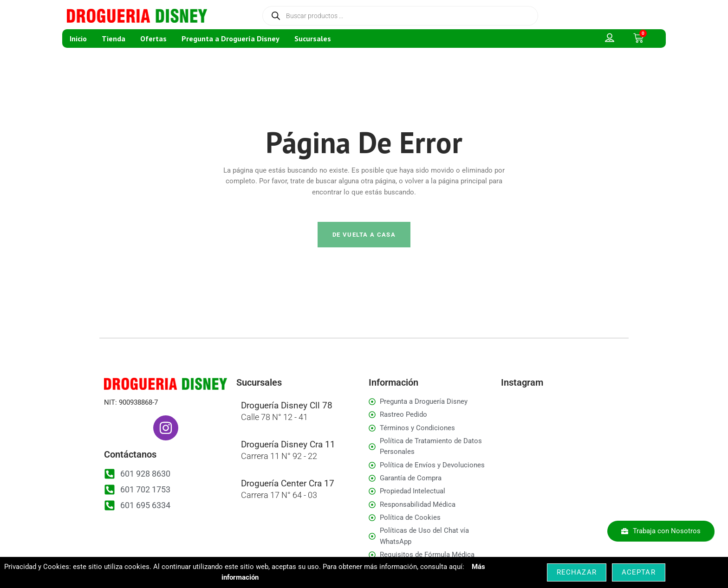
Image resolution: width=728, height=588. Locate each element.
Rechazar (577, 572)
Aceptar (639, 572)
